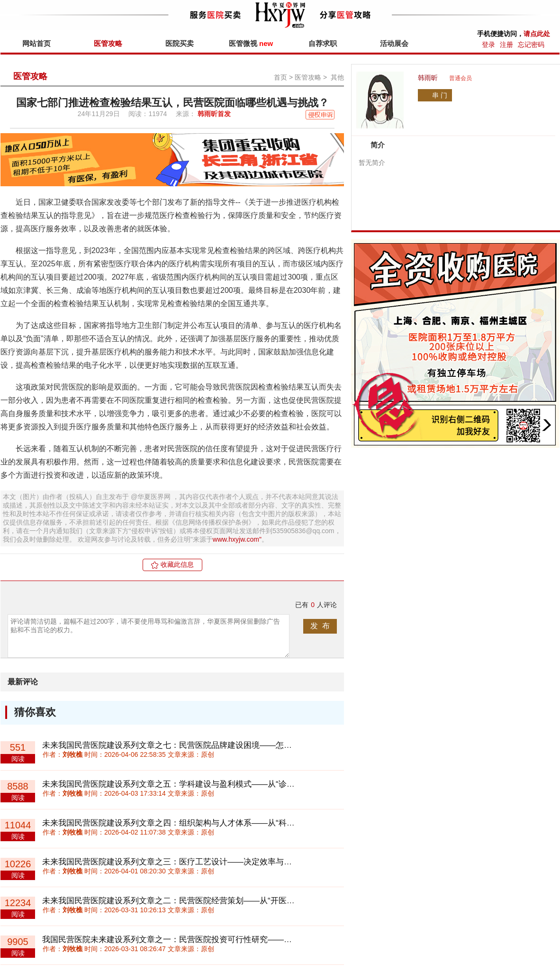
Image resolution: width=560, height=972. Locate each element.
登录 (488, 45)
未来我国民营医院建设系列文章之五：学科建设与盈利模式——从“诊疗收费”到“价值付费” (201, 784)
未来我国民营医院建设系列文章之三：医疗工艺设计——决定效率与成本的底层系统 (191, 862)
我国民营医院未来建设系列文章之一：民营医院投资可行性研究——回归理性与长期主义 (199, 940)
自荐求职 (323, 43)
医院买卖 (180, 43)
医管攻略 (108, 43)
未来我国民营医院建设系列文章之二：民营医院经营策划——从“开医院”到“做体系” (189, 901)
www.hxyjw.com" (237, 539)
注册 (506, 45)
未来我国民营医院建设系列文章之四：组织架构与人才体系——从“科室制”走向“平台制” (197, 823)
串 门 (440, 95)
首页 (280, 77)
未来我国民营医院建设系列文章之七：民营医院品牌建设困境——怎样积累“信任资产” (194, 745)
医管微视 (251, 43)
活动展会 (394, 43)
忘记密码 (531, 45)
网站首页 (36, 43)
